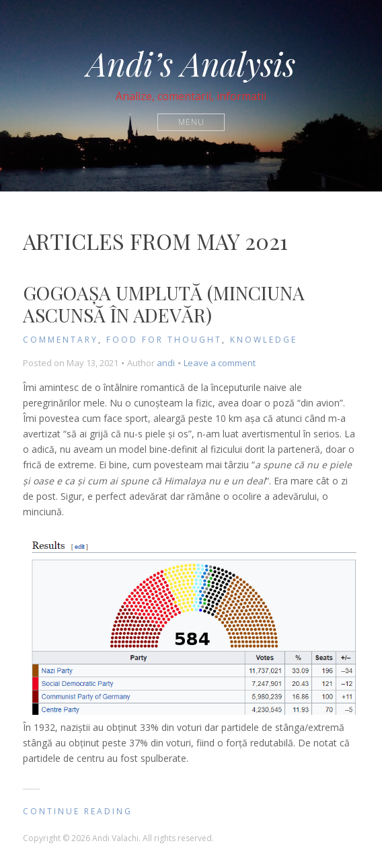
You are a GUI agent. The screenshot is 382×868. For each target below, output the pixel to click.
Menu (191, 122)
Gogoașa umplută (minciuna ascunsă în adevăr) (164, 304)
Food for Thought (164, 340)
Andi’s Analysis (191, 63)
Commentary (61, 340)
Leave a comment (220, 363)
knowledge (264, 340)
